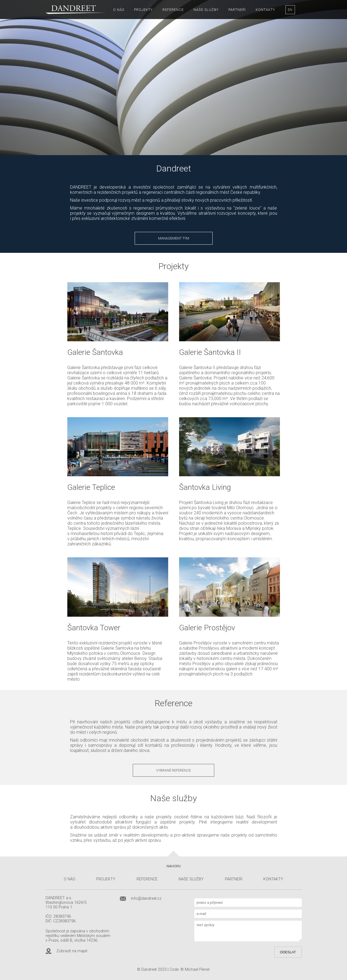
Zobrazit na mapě (72, 951)
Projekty (143, 10)
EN (290, 10)
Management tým (174, 238)
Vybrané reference (173, 770)
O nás (119, 10)
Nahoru (174, 866)
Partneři (237, 10)
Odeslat (288, 952)
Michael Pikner (197, 970)
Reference (173, 10)
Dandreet (149, 970)
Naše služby (206, 10)
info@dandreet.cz (146, 898)
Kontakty (265, 10)
